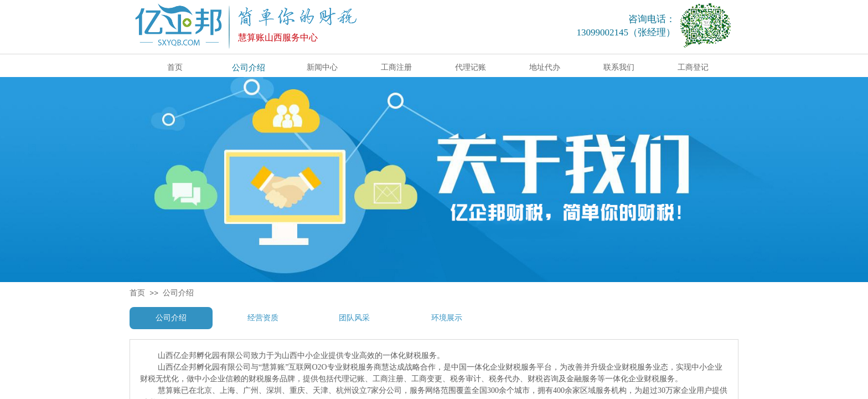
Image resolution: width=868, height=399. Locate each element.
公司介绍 (178, 293)
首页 (137, 293)
